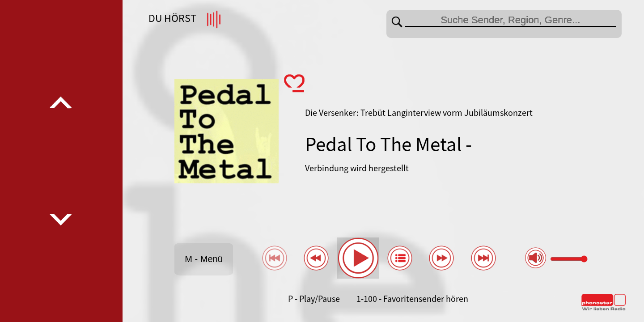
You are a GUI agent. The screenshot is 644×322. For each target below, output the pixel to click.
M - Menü (203, 259)
